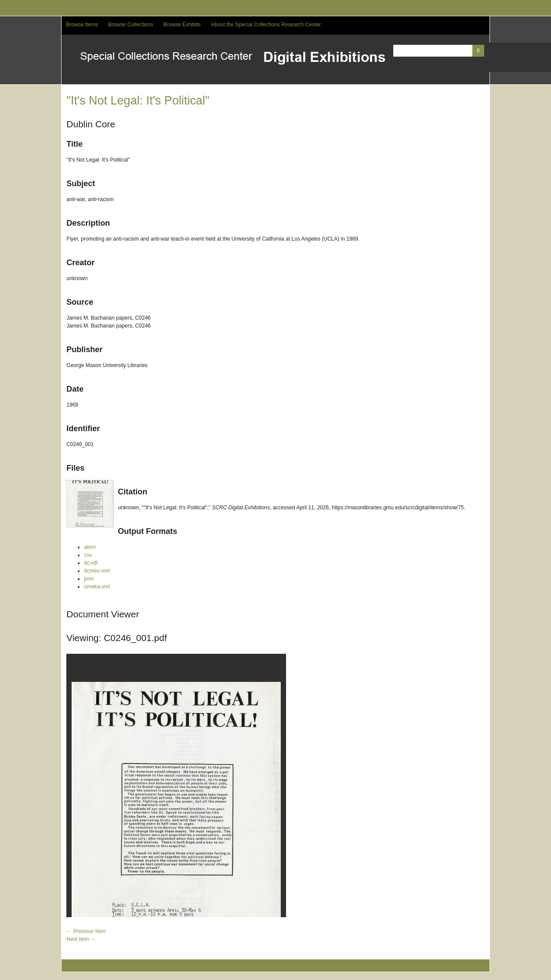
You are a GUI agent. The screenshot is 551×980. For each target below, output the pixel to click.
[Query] (439, 51)
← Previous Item (86, 931)
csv (88, 555)
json (89, 579)
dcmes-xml (97, 571)
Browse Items (82, 25)
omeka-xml (97, 587)
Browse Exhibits (182, 25)
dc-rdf (91, 563)
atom (90, 547)
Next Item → (81, 939)
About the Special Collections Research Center (266, 25)
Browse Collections (130, 25)
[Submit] (478, 51)
